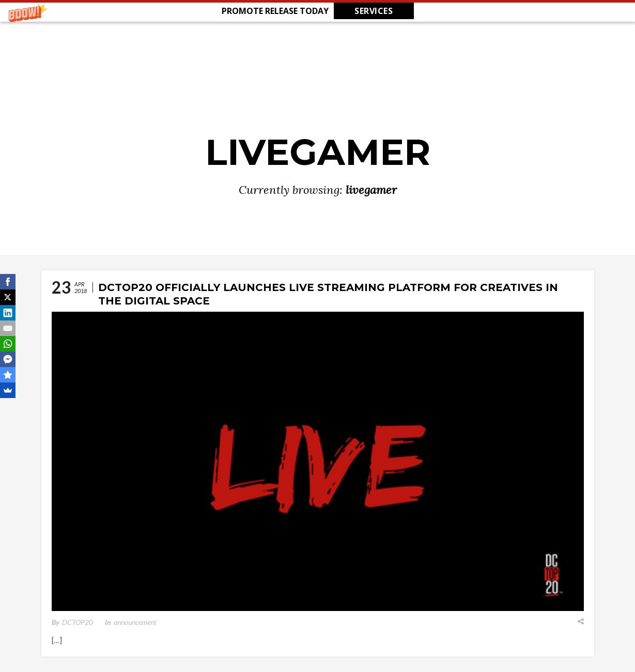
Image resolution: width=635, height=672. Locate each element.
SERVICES (374, 11)
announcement (135, 622)
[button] (317, 11)
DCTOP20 (78, 622)
